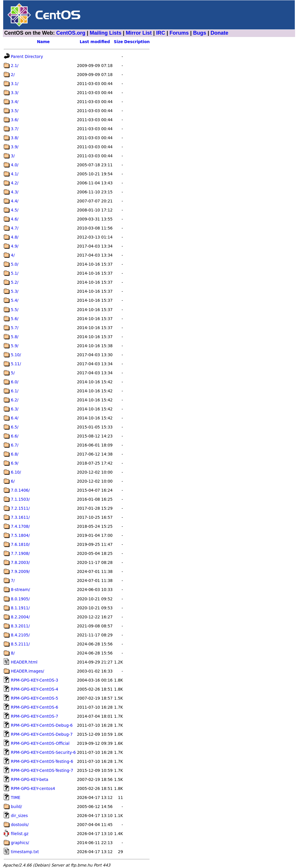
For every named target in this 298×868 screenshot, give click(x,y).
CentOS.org (71, 33)
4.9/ (15, 246)
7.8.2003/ (20, 562)
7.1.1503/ (20, 499)
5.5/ (15, 310)
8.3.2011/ (20, 626)
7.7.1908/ (20, 553)
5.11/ (16, 364)
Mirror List (139, 33)
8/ (13, 653)
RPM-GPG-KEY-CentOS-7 (34, 716)
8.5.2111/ (20, 644)
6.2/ (15, 400)
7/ (13, 581)
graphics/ (20, 843)
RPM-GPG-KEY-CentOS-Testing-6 (42, 761)
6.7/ (15, 445)
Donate (220, 33)
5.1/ (15, 273)
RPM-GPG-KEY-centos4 (33, 788)
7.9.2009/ (20, 571)
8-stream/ (20, 590)
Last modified (95, 42)
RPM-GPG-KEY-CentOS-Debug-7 (42, 734)
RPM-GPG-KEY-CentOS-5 (34, 698)
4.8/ (15, 237)
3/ (13, 156)
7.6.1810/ (20, 544)
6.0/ (15, 382)
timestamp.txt (25, 852)
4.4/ (15, 201)
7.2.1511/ (20, 508)
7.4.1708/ (20, 526)
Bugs (200, 33)
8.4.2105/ (20, 635)
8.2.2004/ (20, 617)
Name (43, 42)
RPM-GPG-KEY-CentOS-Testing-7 (42, 770)
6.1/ (15, 391)
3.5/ (15, 111)
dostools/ (20, 825)
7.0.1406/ (20, 490)
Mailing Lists (105, 33)
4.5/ (15, 210)
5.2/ (15, 282)
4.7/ (15, 228)
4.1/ (15, 174)
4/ (13, 255)
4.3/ (15, 192)
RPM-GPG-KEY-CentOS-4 (34, 689)
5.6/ (15, 319)
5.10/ (16, 355)
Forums (179, 33)
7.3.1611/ (20, 517)
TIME (16, 798)
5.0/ (15, 264)
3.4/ (15, 102)
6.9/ (15, 463)
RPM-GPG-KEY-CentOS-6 (34, 707)
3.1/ (15, 84)
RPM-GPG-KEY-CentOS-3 (34, 680)
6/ (13, 481)
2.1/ (15, 66)
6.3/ (15, 409)
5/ (13, 373)
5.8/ (15, 337)
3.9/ (15, 147)
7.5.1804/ (20, 535)
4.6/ (15, 219)
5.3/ (15, 291)
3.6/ (15, 120)
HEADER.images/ (27, 671)
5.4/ (15, 300)
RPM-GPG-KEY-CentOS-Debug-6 (42, 725)
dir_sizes (19, 816)
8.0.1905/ (20, 599)
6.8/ (15, 454)
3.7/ (15, 129)
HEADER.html (24, 662)
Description (137, 42)
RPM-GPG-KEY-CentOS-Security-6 (43, 752)
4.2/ (15, 183)
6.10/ (16, 472)
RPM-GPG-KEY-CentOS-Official (40, 743)
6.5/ (15, 427)
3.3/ (15, 93)
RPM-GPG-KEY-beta (30, 779)
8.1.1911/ (20, 608)
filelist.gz (20, 834)
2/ (13, 75)
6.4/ (15, 418)
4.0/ (15, 165)
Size (118, 42)
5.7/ (15, 328)
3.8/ (15, 138)
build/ (16, 807)
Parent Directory (27, 57)
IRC (160, 33)
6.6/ (15, 436)
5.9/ (15, 346)
